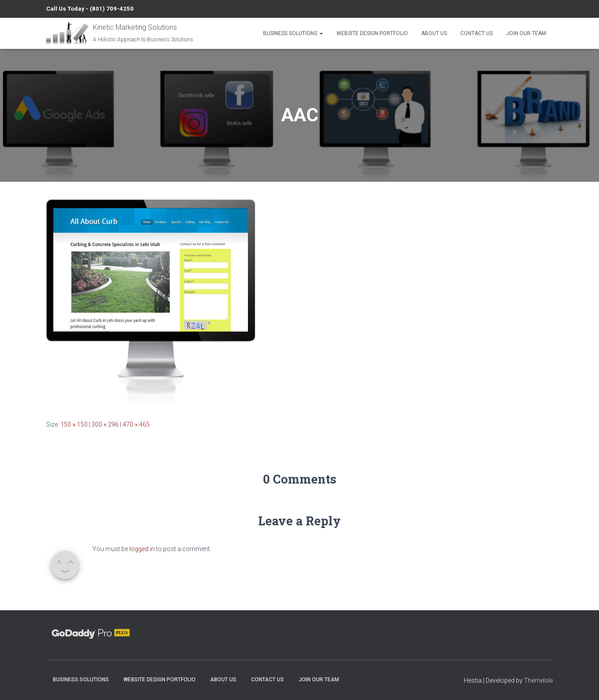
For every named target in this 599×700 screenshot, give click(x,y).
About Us (434, 33)
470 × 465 (136, 424)
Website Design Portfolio (372, 33)
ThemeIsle (538, 680)
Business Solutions (293, 33)
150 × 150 (74, 424)
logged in (142, 549)
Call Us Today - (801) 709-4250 (90, 9)
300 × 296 (105, 424)
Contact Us (477, 33)
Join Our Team (526, 33)
